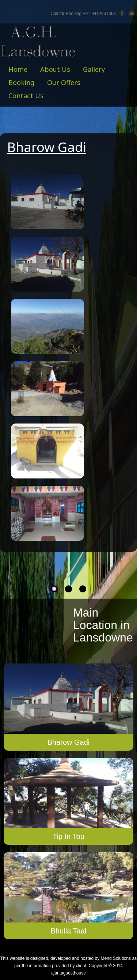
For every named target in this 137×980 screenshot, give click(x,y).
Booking (21, 82)
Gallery (94, 69)
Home (18, 69)
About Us (55, 69)
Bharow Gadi (69, 742)
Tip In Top (68, 836)
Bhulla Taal (68, 931)
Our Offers (64, 82)
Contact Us (26, 96)
